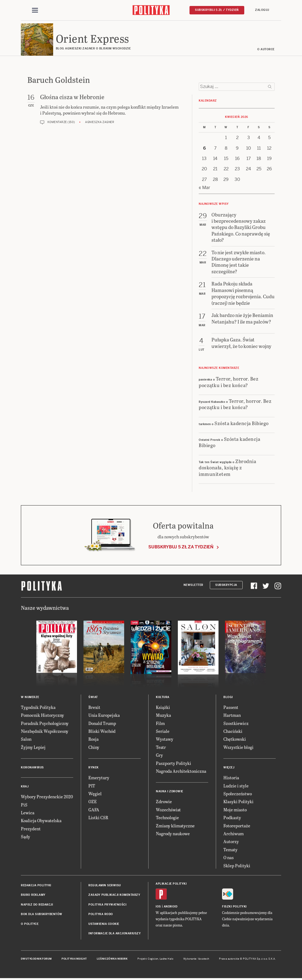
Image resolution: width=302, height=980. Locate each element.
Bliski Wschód (102, 731)
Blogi (228, 697)
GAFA (94, 810)
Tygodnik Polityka (38, 707)
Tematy (230, 850)
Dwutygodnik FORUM (36, 959)
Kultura (163, 697)
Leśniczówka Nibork (112, 959)
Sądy (25, 837)
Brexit (94, 707)
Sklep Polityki (237, 866)
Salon (26, 739)
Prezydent (31, 829)
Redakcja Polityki (36, 886)
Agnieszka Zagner (100, 123)
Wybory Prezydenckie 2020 (47, 797)
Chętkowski (235, 739)
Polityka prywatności (107, 905)
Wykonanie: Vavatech (196, 959)
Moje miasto (235, 810)
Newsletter (193, 585)
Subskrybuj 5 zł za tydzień (181, 547)
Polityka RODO (101, 914)
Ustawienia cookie (104, 924)
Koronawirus (32, 768)
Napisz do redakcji (37, 905)
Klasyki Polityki (238, 802)
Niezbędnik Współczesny (45, 731)
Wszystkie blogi (238, 747)
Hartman (232, 716)
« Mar (204, 188)
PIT (92, 786)
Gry (159, 756)
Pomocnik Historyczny (42, 716)
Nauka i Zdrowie (170, 792)
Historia (231, 778)
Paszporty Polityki (174, 763)
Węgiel (95, 794)
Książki (163, 707)
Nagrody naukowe (173, 834)
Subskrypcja (226, 585)
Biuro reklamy (33, 895)
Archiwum (234, 834)
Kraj (25, 787)
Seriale (163, 731)
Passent (231, 707)
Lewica (28, 813)
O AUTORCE (266, 50)
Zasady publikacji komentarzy (114, 895)
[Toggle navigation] (35, 10)
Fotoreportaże (237, 826)
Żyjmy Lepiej (33, 747)
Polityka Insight (74, 959)
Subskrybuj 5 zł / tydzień (217, 10)
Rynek (94, 768)
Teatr (161, 747)
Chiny (94, 747)
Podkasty (232, 818)
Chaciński (233, 731)
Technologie (167, 818)
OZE (93, 802)
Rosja (94, 739)
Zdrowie (164, 802)
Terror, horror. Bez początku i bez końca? (229, 382)
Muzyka (163, 716)
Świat (93, 697)
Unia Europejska (104, 716)
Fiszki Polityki (234, 907)
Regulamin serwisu (105, 886)
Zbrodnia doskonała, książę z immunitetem (227, 468)
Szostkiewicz (236, 723)
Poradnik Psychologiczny (45, 723)
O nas (229, 858)
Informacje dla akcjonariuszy (115, 934)
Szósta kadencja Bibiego (242, 423)
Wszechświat (168, 810)
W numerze (30, 697)
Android (171, 907)
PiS (24, 805)
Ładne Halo (167, 959)
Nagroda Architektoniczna (181, 771)
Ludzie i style (236, 786)
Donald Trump (102, 723)
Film (160, 723)
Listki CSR (98, 818)
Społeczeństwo (238, 794)
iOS (158, 907)
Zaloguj (262, 10)
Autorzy (231, 842)
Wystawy (165, 739)
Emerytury (99, 778)
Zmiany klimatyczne (175, 826)
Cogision (153, 959)
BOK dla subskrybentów (42, 914)
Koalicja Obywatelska (41, 821)
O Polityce (30, 924)
